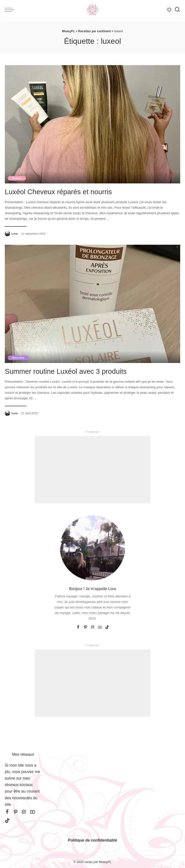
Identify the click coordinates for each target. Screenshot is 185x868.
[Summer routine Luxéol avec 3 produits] (92, 304)
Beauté (17, 178)
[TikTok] (107, 627)
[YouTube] (100, 627)
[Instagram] (93, 627)
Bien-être (19, 357)
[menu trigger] (11, 10)
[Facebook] (78, 627)
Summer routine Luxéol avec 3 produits (72, 371)
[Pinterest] (86, 627)
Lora (15, 233)
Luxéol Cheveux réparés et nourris (64, 192)
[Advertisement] (92, 469)
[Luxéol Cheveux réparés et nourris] (92, 124)
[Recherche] (177, 10)
